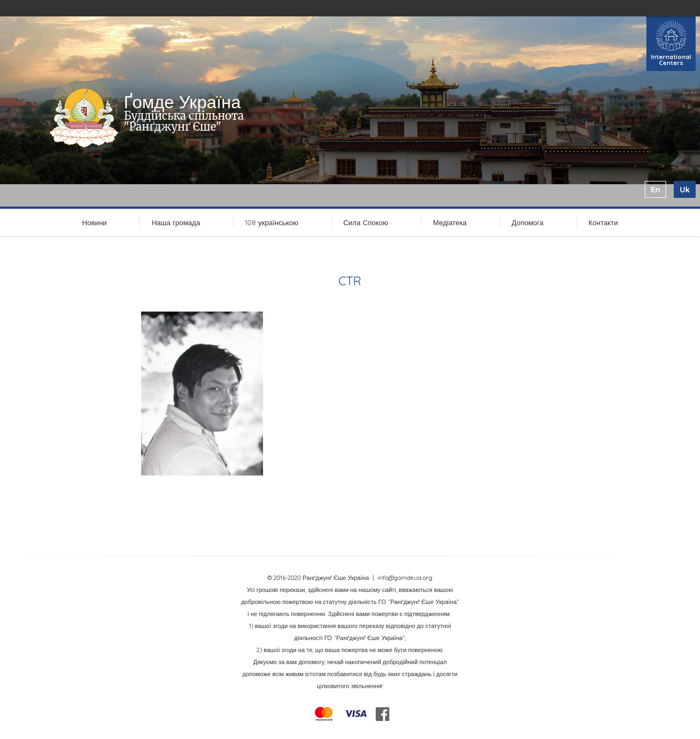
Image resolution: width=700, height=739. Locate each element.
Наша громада (176, 222)
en (655, 189)
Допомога (527, 222)
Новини (94, 222)
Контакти (603, 222)
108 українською (272, 222)
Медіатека (450, 222)
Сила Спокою (366, 222)
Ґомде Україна (182, 102)
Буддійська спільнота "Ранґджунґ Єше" (183, 121)
